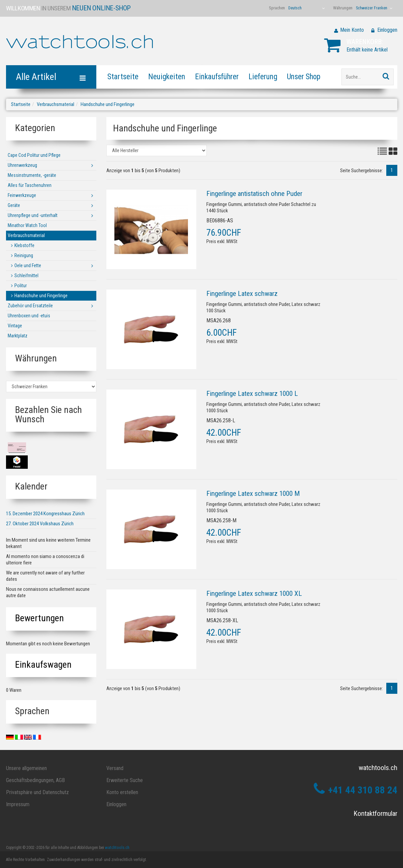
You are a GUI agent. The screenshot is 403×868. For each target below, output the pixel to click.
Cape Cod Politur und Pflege (34, 155)
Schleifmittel (26, 276)
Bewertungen (39, 618)
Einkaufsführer (217, 77)
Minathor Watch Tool (27, 225)
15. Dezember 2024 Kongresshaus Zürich (45, 514)
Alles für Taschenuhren (30, 185)
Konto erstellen (122, 792)
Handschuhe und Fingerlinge (108, 104)
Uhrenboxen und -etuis (29, 316)
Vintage (15, 326)
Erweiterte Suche (125, 780)
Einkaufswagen (43, 665)
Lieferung (263, 77)
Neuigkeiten (167, 77)
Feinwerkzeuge (22, 195)
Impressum (18, 804)
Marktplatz (18, 336)
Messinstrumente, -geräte (32, 175)
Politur (21, 286)
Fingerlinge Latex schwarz (242, 294)
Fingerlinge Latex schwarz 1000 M (253, 494)
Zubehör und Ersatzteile (30, 306)
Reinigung (24, 255)
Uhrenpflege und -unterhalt (33, 215)
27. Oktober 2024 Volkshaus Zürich (40, 524)
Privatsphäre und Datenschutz (37, 792)
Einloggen (387, 30)
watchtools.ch (117, 847)
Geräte (14, 205)
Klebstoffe (24, 245)
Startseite (123, 77)
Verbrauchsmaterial (56, 104)
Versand (115, 768)
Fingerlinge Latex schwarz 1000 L (252, 394)
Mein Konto (352, 30)
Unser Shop (304, 77)
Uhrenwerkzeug (22, 165)
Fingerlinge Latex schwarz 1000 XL (254, 593)
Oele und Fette (28, 265)
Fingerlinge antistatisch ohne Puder (254, 194)
